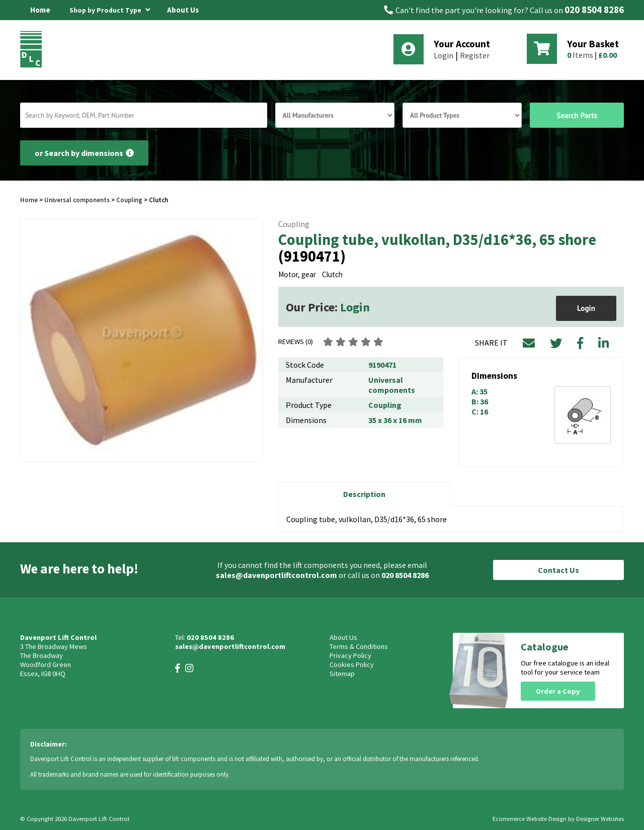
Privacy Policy (350, 655)
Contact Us (558, 570)
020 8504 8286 (594, 10)
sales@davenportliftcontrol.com (276, 575)
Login (444, 55)
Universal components (77, 200)
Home (40, 10)
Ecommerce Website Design (530, 819)
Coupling (129, 200)
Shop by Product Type (110, 9)
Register (475, 55)
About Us (183, 10)
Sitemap (342, 674)
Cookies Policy (352, 665)
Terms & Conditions (359, 646)
